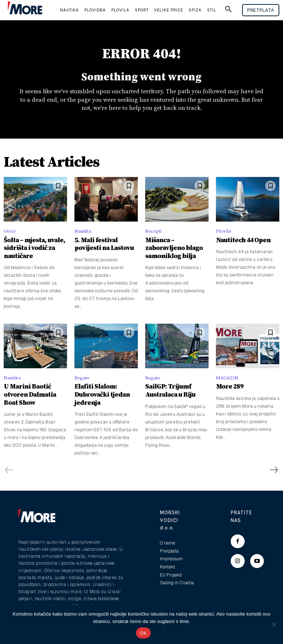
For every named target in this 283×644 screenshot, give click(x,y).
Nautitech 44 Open (238, 242)
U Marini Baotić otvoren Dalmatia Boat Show (32, 389)
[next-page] (273, 459)
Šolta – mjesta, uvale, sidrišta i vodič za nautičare (29, 249)
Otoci (10, 233)
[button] (228, 10)
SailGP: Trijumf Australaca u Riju (165, 389)
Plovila (223, 233)
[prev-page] (9, 459)
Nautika (83, 233)
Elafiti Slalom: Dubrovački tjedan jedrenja (106, 389)
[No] (274, 624)
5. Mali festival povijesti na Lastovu (103, 245)
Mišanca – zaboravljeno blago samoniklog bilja (174, 245)
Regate (82, 377)
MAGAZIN (227, 377)
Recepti (153, 233)
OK (143, 633)
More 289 (227, 386)
